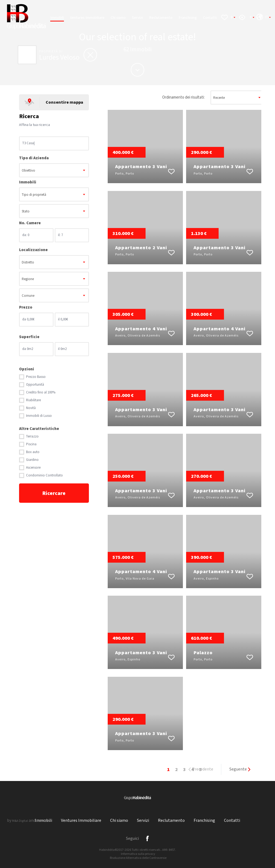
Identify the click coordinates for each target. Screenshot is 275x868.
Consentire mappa (64, 102)
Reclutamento (161, 18)
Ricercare (54, 493)
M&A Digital (20, 821)
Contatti (210, 18)
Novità (31, 408)
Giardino (32, 460)
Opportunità (35, 385)
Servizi (137, 18)
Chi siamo (118, 18)
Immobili (57, 18)
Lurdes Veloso (59, 57)
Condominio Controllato (44, 475)
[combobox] (54, 170)
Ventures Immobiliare (87, 18)
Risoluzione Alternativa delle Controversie (138, 858)
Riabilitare (33, 400)
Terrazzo (32, 437)
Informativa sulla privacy (138, 854)
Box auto (33, 452)
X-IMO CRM (44, 821)
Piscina (31, 444)
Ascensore (33, 468)
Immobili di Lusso (39, 416)
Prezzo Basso (36, 377)
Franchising (188, 18)
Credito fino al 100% (41, 393)
